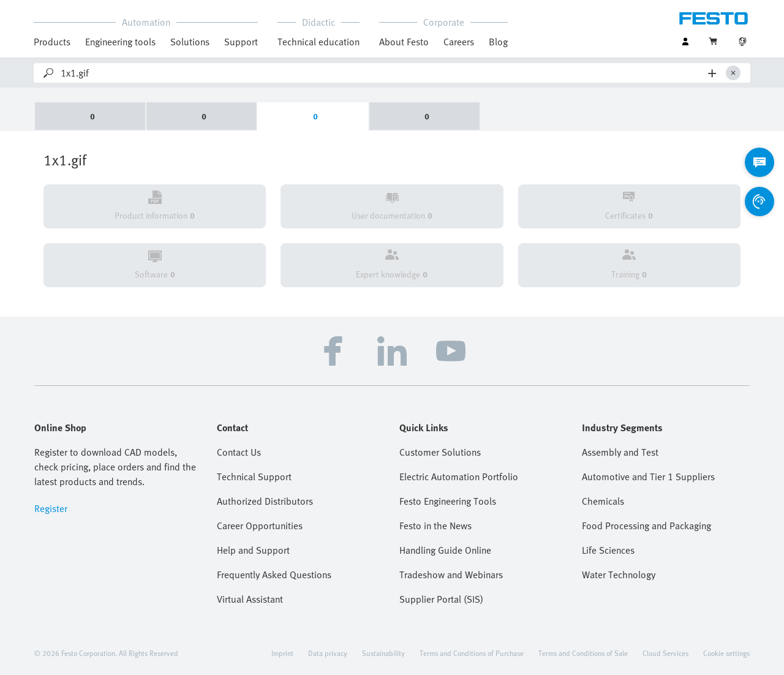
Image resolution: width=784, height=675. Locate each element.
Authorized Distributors (265, 501)
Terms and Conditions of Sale (583, 653)
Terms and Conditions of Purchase (472, 653)
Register (51, 508)
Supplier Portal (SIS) (441, 599)
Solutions (190, 42)
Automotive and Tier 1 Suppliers (648, 477)
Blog (498, 42)
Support (241, 42)
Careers (459, 42)
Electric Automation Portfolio (459, 477)
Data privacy (328, 653)
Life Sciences (608, 550)
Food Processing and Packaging (646, 526)
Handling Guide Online (445, 550)
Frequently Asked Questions (274, 575)
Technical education (318, 42)
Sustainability (383, 653)
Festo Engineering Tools (448, 501)
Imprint (282, 653)
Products (52, 42)
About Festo (404, 42)
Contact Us (239, 452)
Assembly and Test (620, 452)
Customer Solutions (440, 452)
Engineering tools (120, 42)
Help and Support (253, 550)
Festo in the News (435, 526)
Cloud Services (665, 653)
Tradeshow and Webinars (451, 575)
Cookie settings (726, 653)
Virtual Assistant (250, 599)
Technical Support (254, 477)
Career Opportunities (260, 526)
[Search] (382, 73)
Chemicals (603, 501)
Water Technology (619, 575)
